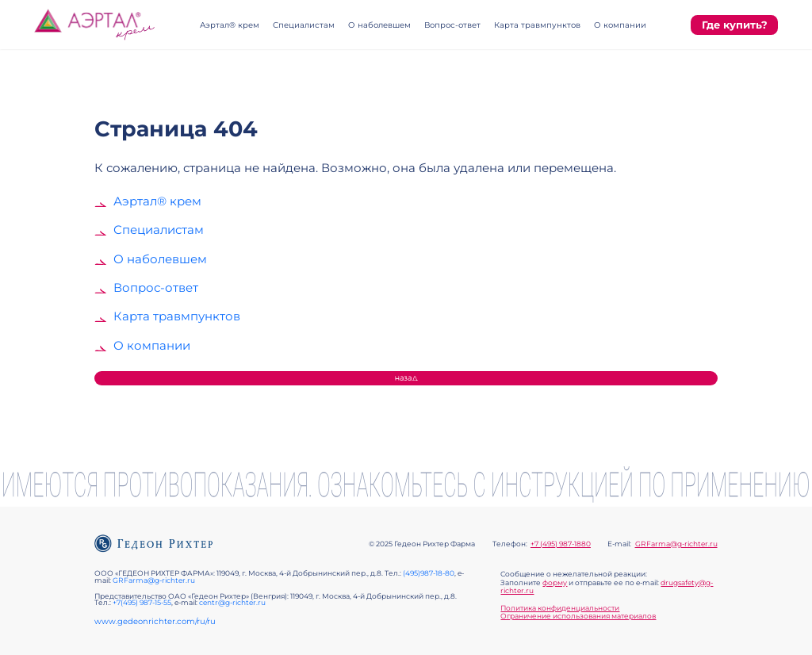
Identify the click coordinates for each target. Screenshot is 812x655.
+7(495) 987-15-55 (142, 603)
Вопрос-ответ (452, 25)
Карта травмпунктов (537, 25)
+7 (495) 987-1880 (561, 544)
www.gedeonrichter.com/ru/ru (155, 621)
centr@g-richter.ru (232, 603)
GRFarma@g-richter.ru (676, 544)
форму (555, 583)
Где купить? (735, 25)
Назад (406, 378)
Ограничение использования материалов (578, 616)
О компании (620, 25)
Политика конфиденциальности (560, 608)
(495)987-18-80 (429, 573)
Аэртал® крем (230, 25)
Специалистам (304, 25)
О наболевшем (379, 25)
